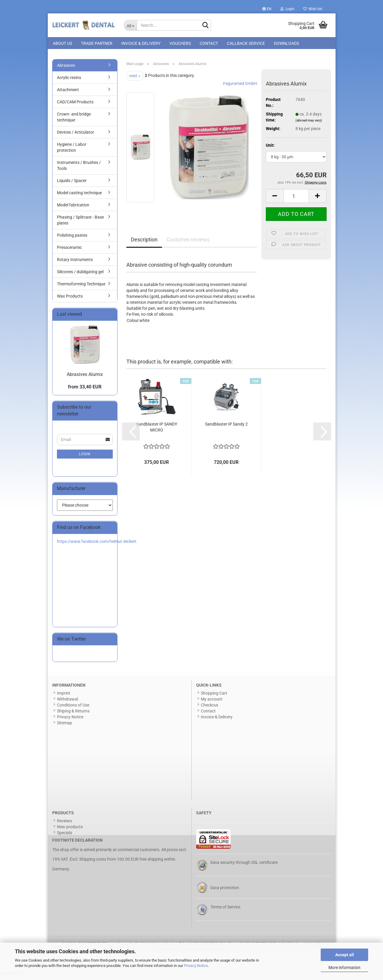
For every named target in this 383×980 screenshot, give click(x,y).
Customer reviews (188, 243)
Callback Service (246, 43)
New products (70, 830)
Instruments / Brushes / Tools (79, 169)
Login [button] (287, 9)
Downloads (286, 43)
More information (344, 968)
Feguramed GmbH (240, 87)
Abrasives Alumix (85, 378)
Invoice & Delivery (141, 43)
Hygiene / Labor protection (72, 151)
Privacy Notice (196, 966)
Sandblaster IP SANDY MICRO (157, 431)
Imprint (64, 696)
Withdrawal (67, 702)
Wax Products (70, 299)
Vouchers (180, 43)
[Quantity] (296, 200)
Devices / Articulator (76, 135)
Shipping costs (93, 863)
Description (144, 243)
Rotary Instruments (75, 263)
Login (85, 457)
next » (135, 79)
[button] (267, 9)
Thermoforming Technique (81, 287)
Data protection (225, 891)
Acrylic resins (69, 81)
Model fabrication (73, 208)
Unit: (270, 148)
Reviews (65, 824)
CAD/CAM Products (75, 105)
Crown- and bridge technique (74, 120)
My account (212, 702)
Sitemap (65, 726)
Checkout (210, 708)
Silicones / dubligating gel (80, 275)
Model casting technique (79, 196)
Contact (209, 43)
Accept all (345, 955)
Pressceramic (69, 251)
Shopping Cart (214, 696)
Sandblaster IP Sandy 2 (226, 428)
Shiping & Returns (73, 714)
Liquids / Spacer (72, 184)
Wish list (313, 9)
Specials (65, 836)
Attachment (68, 93)
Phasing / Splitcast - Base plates (80, 223)
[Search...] (130, 25)
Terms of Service (225, 910)
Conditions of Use (73, 708)
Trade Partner (97, 43)
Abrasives (66, 69)
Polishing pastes (72, 238)
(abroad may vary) (309, 124)
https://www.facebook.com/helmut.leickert (97, 545)
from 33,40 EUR (85, 390)
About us (62, 43)
